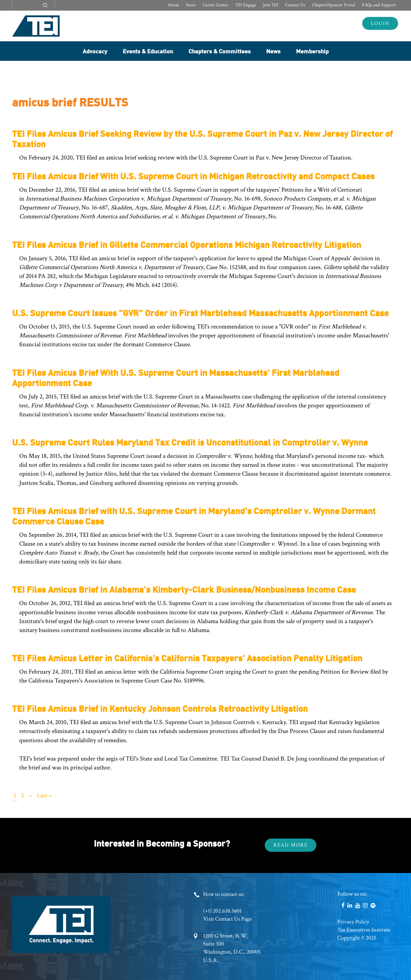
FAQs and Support (379, 5)
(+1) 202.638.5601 (222, 911)
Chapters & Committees (220, 51)
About (173, 5)
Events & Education (148, 51)
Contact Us (295, 5)
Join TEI (271, 5)
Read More (291, 845)
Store (191, 5)
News (273, 51)
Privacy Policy (353, 922)
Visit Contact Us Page (227, 919)
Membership (312, 51)
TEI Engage (246, 5)
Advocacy (95, 51)
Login (380, 23)
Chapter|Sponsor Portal (334, 5)
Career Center (215, 5)
